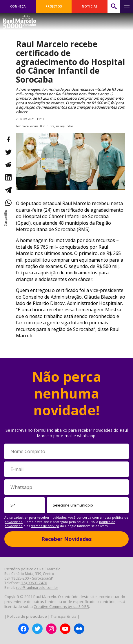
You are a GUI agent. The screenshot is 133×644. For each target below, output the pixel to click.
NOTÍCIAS (90, 6)
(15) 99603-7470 (34, 583)
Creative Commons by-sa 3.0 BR (61, 606)
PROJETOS (54, 6)
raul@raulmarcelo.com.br (37, 588)
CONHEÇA (18, 6)
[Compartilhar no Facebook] (8, 139)
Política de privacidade (27, 616)
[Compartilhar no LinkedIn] (8, 177)
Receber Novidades (66, 539)
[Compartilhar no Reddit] (8, 165)
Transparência (64, 616)
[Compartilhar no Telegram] (8, 190)
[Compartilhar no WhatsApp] (8, 203)
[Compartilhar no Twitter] (8, 152)
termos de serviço (45, 526)
